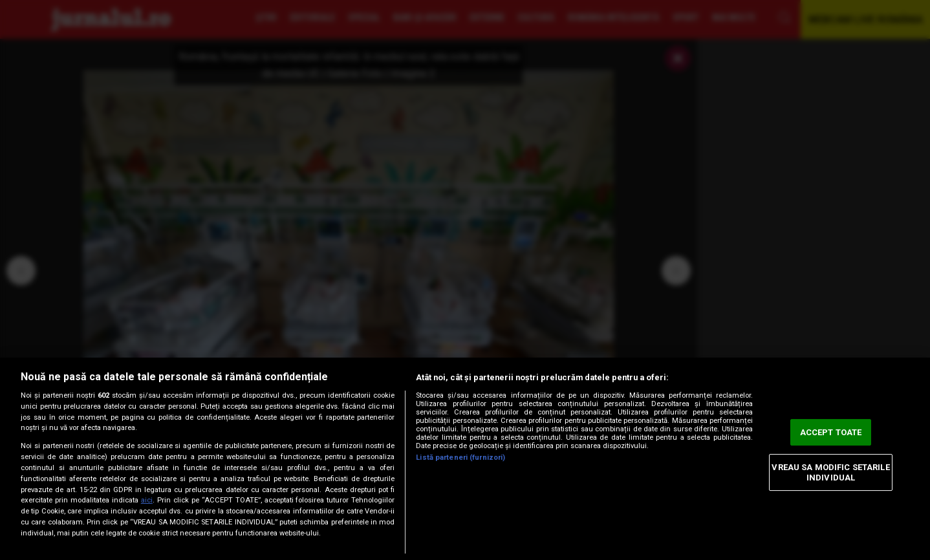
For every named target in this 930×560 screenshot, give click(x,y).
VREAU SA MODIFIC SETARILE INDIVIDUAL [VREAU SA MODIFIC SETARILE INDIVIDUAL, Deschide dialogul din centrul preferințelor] (830, 472)
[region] (465, 459)
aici (147, 500)
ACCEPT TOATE (831, 432)
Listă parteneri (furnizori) (460, 458)
